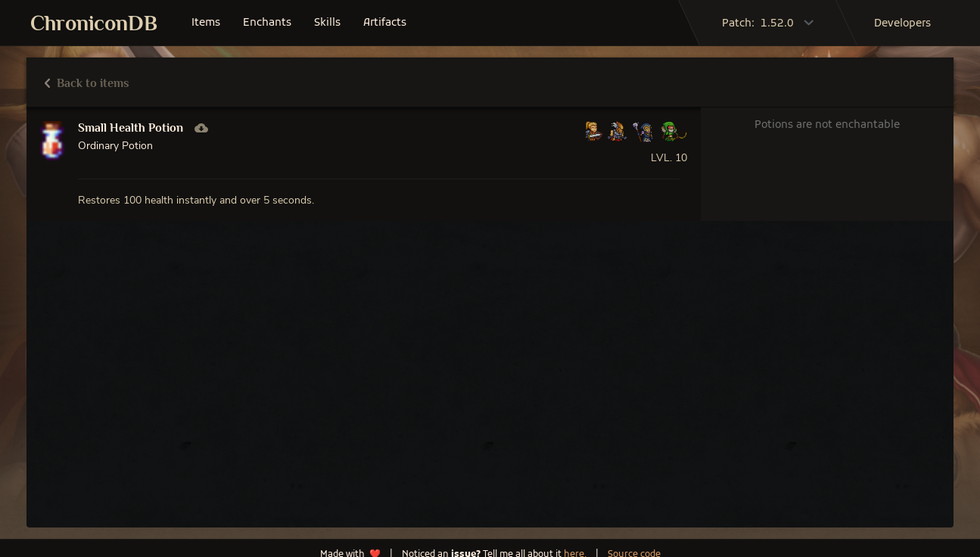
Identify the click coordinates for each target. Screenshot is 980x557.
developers (902, 24)
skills (327, 23)
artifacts (385, 23)
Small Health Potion (131, 128)
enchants (267, 23)
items (206, 23)
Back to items (87, 83)
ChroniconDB (94, 23)
